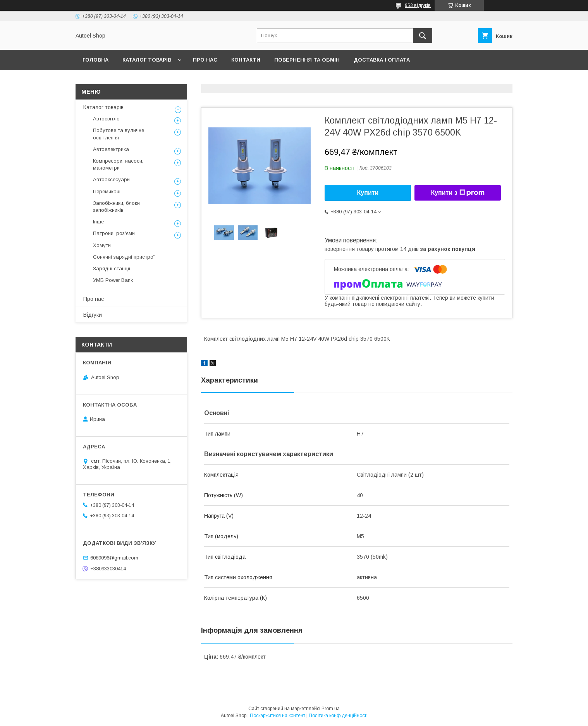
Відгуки (93, 315)
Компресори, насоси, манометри (118, 164)
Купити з (457, 193)
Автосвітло (106, 119)
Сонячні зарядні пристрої (124, 257)
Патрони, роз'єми (114, 233)
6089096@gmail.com (114, 558)
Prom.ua (331, 709)
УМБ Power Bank (113, 280)
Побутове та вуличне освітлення (119, 134)
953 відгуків (418, 5)
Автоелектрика (111, 149)
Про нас (205, 60)
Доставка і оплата (382, 60)
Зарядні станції (112, 269)
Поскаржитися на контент (278, 716)
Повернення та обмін (307, 60)
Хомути (102, 245)
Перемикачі (107, 191)
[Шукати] (423, 36)
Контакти (246, 60)
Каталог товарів (147, 60)
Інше (98, 222)
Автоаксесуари (111, 179)
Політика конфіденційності (338, 716)
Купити (368, 193)
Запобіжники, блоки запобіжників (116, 207)
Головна (95, 60)
